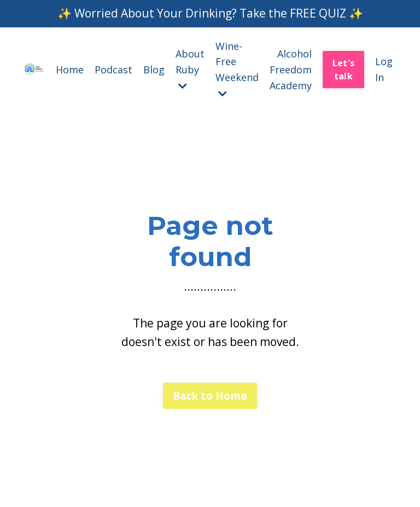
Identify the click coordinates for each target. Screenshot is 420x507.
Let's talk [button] (343, 70)
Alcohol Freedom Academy (291, 70)
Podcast (113, 70)
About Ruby (190, 69)
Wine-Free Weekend (237, 69)
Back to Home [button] (210, 396)
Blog (154, 70)
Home (70, 70)
